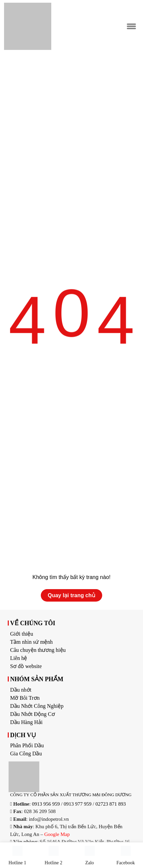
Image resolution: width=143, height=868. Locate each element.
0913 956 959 (46, 804)
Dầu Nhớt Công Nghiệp (37, 706)
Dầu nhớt (21, 690)
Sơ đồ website (26, 666)
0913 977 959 (78, 804)
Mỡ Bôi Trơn (25, 698)
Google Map (57, 834)
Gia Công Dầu (26, 754)
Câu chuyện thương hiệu (38, 650)
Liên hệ (19, 658)
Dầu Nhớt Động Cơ (33, 714)
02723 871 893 (111, 804)
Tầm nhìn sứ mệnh (31, 642)
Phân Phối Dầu (27, 745)
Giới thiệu (22, 634)
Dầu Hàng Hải (26, 722)
